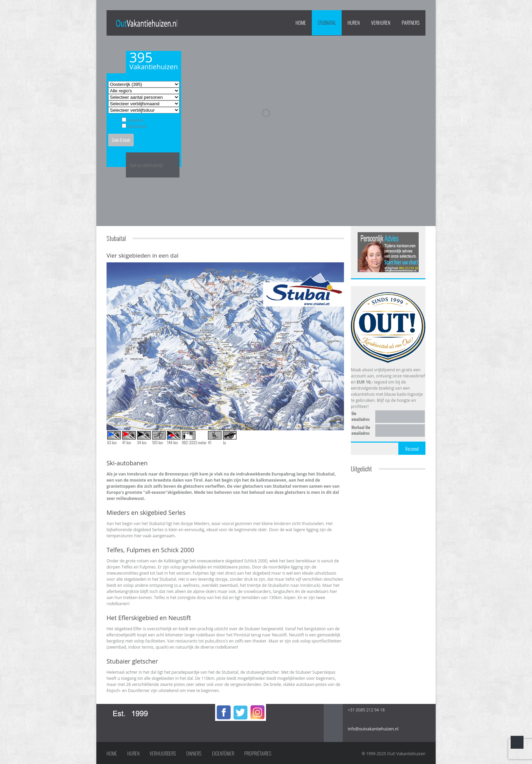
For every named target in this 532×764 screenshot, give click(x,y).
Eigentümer (223, 753)
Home (301, 23)
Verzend (412, 449)
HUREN (354, 23)
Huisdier (135, 120)
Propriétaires (258, 753)
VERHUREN (381, 23)
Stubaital (327, 23)
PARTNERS (411, 23)
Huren (133, 753)
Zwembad (137, 126)
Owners (194, 753)
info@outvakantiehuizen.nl (373, 729)
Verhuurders (163, 753)
